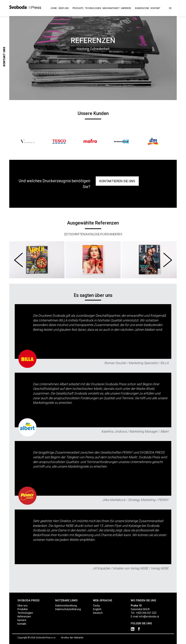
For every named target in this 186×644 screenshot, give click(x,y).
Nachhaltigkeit (111, 8)
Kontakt (155, 8)
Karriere (127, 8)
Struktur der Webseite (72, 638)
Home (54, 8)
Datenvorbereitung (66, 606)
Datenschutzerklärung (68, 609)
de (171, 8)
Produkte (78, 8)
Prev (22, 141)
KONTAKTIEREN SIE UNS (117, 181)
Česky (96, 606)
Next (164, 141)
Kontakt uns (4, 57)
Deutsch (98, 613)
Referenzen (24, 616)
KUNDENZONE (142, 8)
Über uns (65, 8)
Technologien (93, 8)
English (97, 609)
